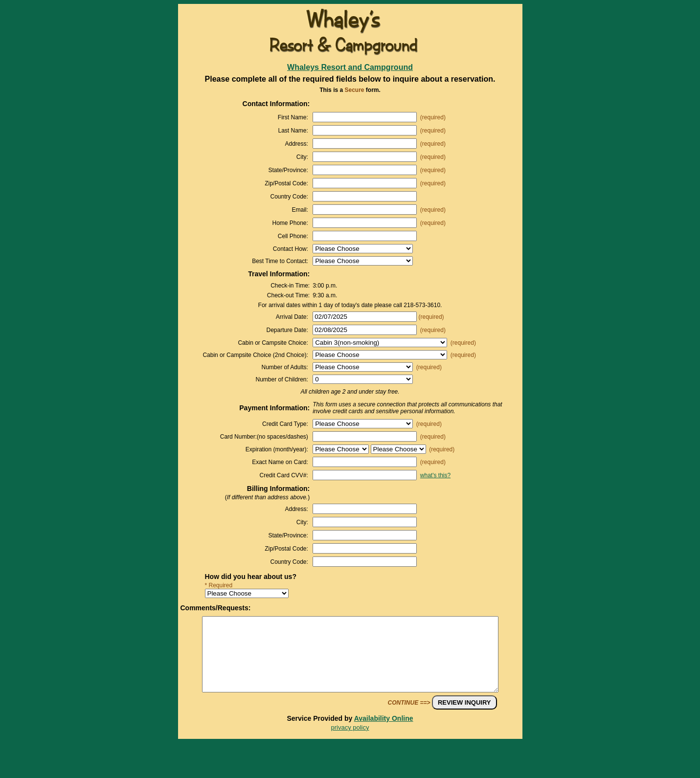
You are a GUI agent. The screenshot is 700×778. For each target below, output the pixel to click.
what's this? (435, 475)
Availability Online (384, 733)
